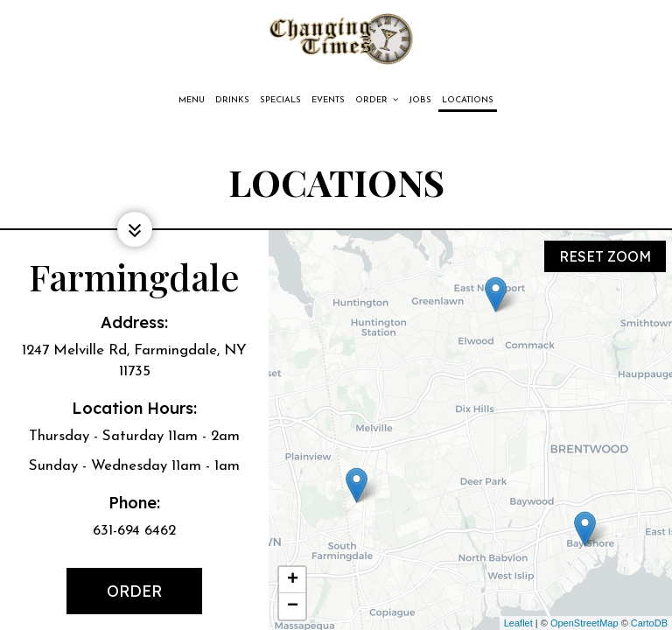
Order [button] (377, 100)
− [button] (293, 606)
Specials (280, 100)
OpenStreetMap (584, 623)
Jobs (420, 100)
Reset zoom (605, 252)
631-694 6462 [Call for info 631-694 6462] (134, 531)
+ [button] (293, 580)
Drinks (232, 100)
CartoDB (649, 623)
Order (116, 597)
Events (328, 100)
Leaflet (518, 623)
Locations (468, 100)
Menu (192, 100)
